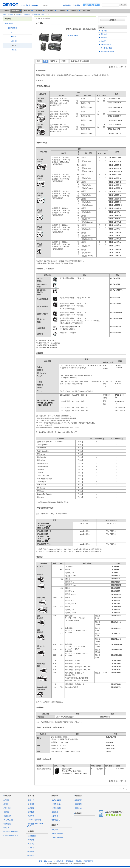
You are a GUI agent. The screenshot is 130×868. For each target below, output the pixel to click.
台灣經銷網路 (56, 808)
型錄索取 (76, 5)
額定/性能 (54, 61)
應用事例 (113, 20)
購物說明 (78, 804)
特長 (39, 61)
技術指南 (103, 38)
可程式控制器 (36, 15)
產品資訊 (11, 15)
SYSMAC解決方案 (34, 820)
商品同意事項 (88, 861)
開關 (6, 804)
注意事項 (103, 34)
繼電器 (6, 812)
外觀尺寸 (64, 61)
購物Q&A (78, 808)
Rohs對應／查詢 (106, 48)
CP (43, 15)
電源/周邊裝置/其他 (11, 836)
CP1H (14, 41)
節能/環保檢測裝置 (11, 832)
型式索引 (103, 41)
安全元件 (7, 808)
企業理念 (54, 812)
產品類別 (18, 15)
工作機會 (54, 816)
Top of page (123, 789)
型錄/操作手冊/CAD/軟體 (80, 61)
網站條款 (78, 861)
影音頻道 (31, 804)
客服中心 (31, 844)
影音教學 (31, 840)
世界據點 (55, 820)
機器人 (6, 828)
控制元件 (7, 816)
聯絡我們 (67, 5)
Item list (73, 36)
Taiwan (45, 5)
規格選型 (103, 31)
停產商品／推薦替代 (107, 51)
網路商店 (78, 796)
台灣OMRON (56, 804)
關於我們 (54, 796)
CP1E (14, 50)
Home (7, 11)
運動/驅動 (7, 824)
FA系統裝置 (27, 15)
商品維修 (31, 851)
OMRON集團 (56, 800)
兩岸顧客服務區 (57, 833)
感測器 (6, 800)
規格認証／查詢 (105, 44)
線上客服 (86, 11)
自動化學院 (32, 836)
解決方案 (31, 796)
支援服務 (31, 831)
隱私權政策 (69, 861)
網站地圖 (60, 861)
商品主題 (31, 800)
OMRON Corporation (46, 861)
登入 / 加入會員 (92, 5)
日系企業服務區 (57, 837)
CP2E (14, 37)
